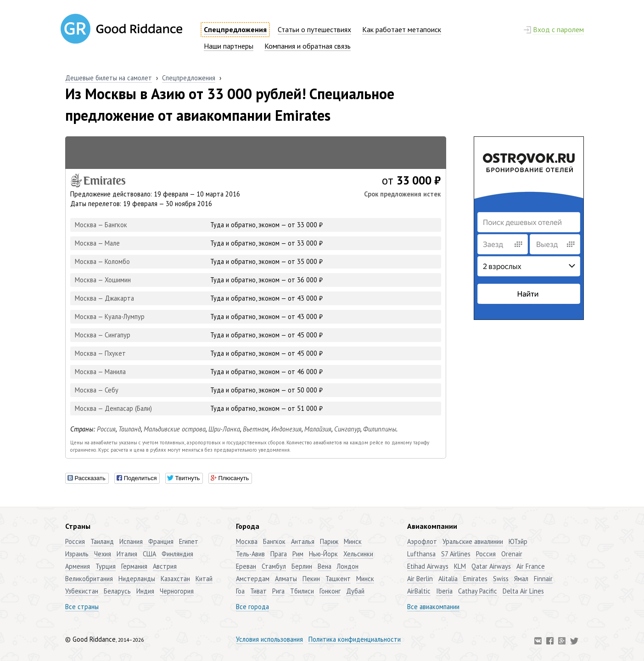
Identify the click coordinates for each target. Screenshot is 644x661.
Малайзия (318, 429)
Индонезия (286, 429)
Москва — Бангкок (101, 225)
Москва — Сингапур (103, 335)
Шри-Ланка (224, 429)
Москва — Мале (97, 243)
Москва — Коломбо (102, 261)
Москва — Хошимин (103, 280)
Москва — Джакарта (104, 298)
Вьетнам (256, 429)
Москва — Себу (97, 390)
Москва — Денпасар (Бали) (113, 408)
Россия (106, 429)
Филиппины (380, 429)
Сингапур (347, 429)
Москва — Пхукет (100, 353)
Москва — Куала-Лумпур (110, 316)
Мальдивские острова (175, 429)
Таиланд (130, 429)
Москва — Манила (100, 372)
